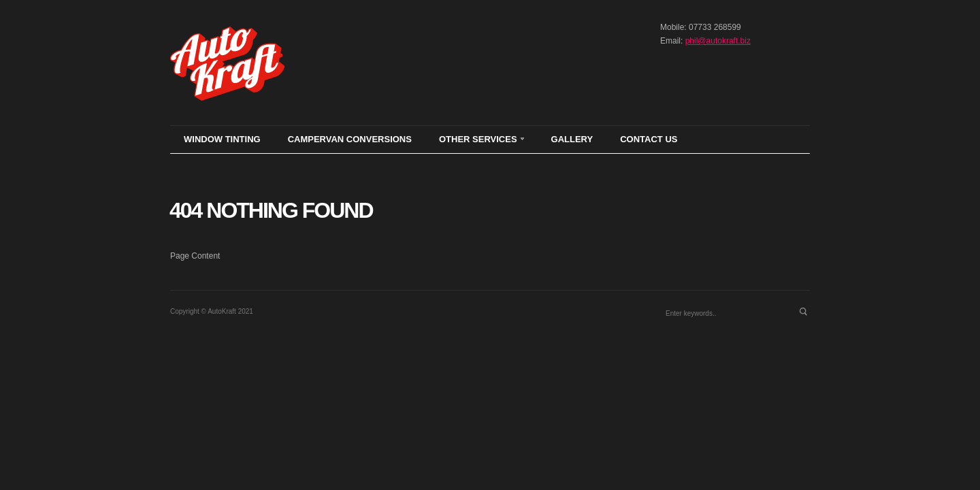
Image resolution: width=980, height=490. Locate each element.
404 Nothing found (271, 210)
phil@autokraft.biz (718, 41)
